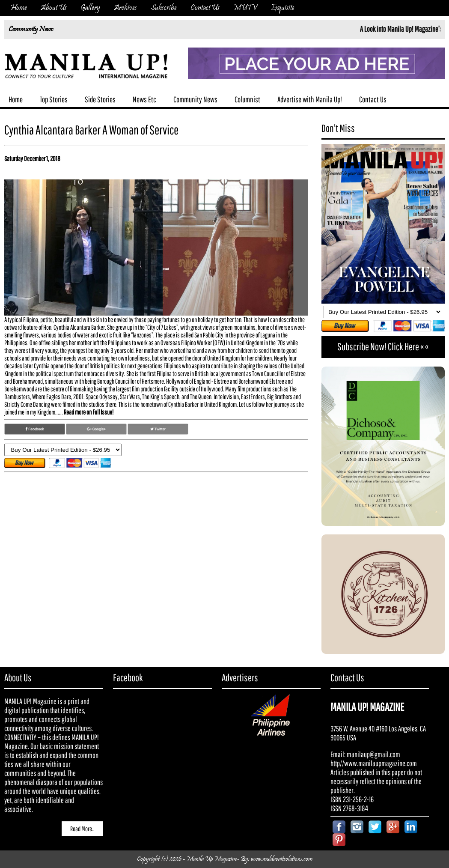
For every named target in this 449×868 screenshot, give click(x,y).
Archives (125, 8)
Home (19, 8)
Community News (195, 99)
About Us (54, 8)
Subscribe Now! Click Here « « (383, 346)
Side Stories (100, 99)
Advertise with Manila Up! (310, 99)
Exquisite (283, 8)
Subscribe (164, 8)
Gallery (90, 8)
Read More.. (82, 829)
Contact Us (205, 8)
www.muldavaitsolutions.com (282, 859)
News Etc (144, 99)
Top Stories (54, 99)
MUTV (245, 8)
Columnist (247, 99)
